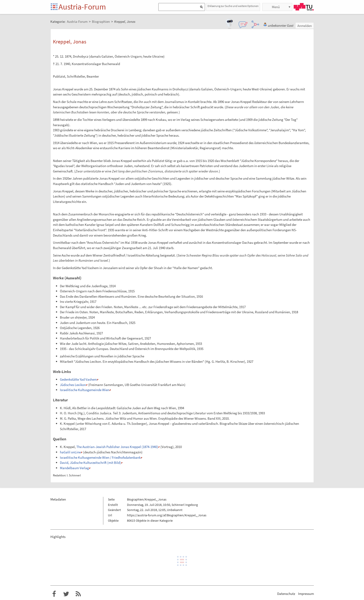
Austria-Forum (82, 7)
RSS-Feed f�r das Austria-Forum (78, 594)
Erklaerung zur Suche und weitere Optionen (233, 6)
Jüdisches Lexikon (73, 385)
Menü (276, 7)
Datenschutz (286, 594)
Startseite (54, 7)
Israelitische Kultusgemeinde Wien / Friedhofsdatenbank (100, 457)
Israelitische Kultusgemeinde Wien (85, 390)
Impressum (306, 594)
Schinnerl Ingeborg (185, 505)
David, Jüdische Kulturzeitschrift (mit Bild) (90, 463)
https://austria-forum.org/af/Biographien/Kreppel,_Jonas (167, 515)
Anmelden (305, 26)
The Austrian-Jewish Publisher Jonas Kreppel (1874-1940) (117, 447)
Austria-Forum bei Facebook (54, 594)
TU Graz (304, 7)
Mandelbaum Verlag (74, 468)
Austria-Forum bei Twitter (66, 594)
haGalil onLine (70, 452)
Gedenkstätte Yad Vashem (78, 379)
